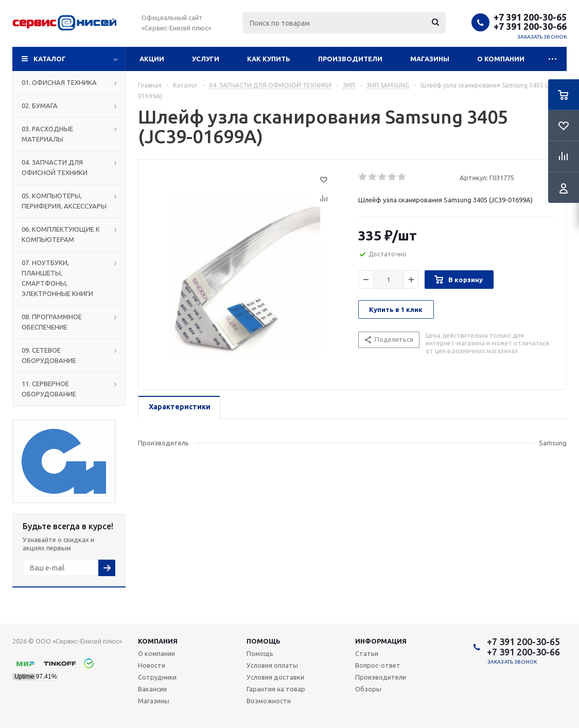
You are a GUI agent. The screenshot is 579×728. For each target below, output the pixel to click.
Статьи (367, 653)
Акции (152, 59)
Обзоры (368, 689)
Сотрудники (157, 677)
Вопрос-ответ (378, 665)
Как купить (269, 59)
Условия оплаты (272, 665)
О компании (501, 59)
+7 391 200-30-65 (530, 17)
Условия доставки (275, 677)
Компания (158, 641)
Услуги (206, 59)
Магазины (430, 59)
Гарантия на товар (276, 689)
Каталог (50, 59)
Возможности (269, 701)
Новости (152, 665)
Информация (381, 641)
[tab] (179, 408)
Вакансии (152, 689)
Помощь (264, 641)
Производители (350, 59)
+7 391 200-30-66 (530, 26)
